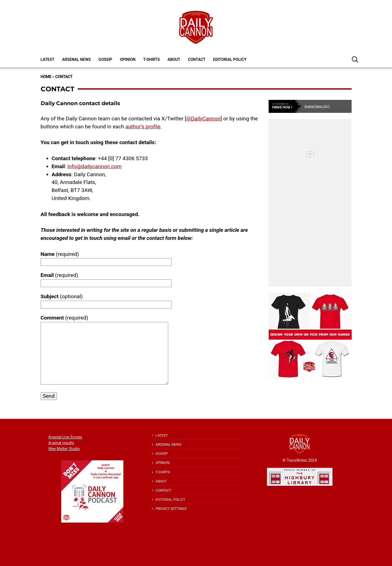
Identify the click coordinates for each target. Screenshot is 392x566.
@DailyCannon (203, 119)
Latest (48, 59)
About (174, 59)
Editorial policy (230, 59)
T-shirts (152, 59)
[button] (355, 59)
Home (46, 77)
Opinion (128, 59)
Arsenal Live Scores (65, 437)
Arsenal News (76, 59)
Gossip (105, 59)
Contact (197, 59)
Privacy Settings (171, 509)
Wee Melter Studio (64, 449)
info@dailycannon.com (95, 166)
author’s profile (143, 127)
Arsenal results (61, 443)
